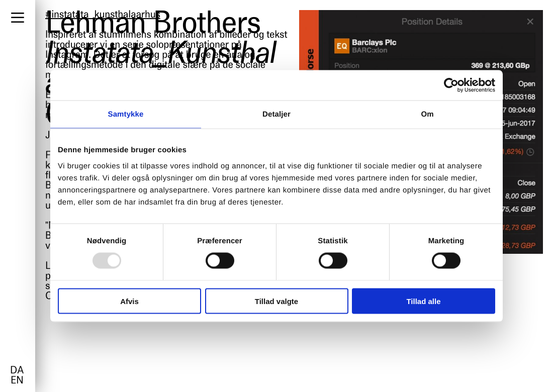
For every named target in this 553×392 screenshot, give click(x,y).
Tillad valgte (276, 301)
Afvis (129, 301)
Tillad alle (423, 301)
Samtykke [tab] (126, 114)
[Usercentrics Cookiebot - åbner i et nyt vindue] (451, 85)
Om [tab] (427, 114)
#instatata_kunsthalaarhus (103, 15)
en (17, 381)
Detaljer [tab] (276, 114)
